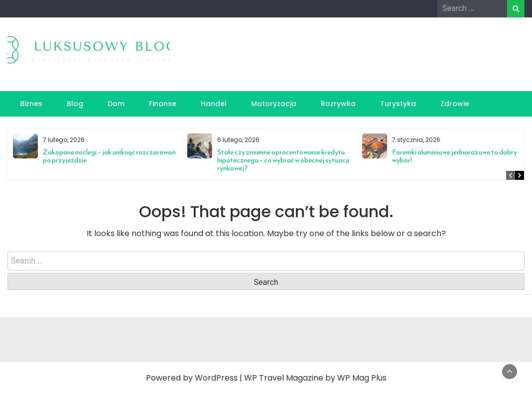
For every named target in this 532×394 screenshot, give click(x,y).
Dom (116, 104)
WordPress (216, 378)
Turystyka (398, 104)
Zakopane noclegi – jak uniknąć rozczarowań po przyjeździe (109, 156)
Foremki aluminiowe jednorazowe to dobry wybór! (455, 156)
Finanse (163, 104)
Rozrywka (338, 104)
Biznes (31, 104)
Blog (75, 104)
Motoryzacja (274, 104)
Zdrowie (455, 104)
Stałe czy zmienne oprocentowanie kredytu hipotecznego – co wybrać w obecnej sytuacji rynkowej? (283, 160)
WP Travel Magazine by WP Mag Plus (315, 378)
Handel (214, 104)
